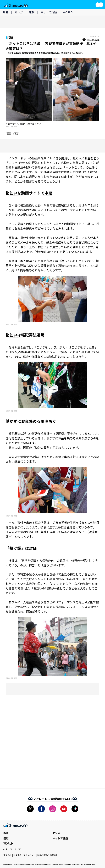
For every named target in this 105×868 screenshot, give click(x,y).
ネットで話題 (49, 12)
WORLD (68, 12)
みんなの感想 (91, 40)
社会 (17, 134)
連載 (32, 12)
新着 (6, 12)
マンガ (19, 12)
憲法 (9, 134)
